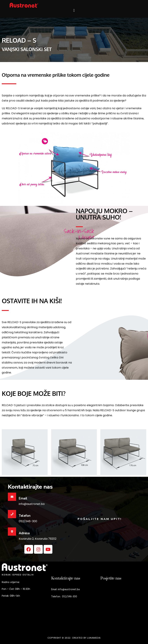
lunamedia (94, 638)
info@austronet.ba (69, 589)
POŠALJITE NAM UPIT (99, 519)
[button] (74, 11)
